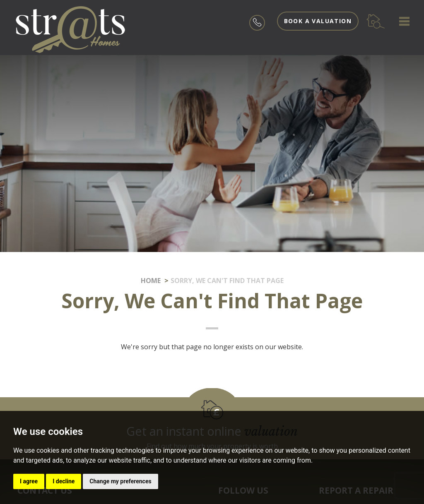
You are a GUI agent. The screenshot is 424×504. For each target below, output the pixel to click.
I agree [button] (29, 481)
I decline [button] (64, 481)
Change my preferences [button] (120, 481)
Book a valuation (318, 21)
